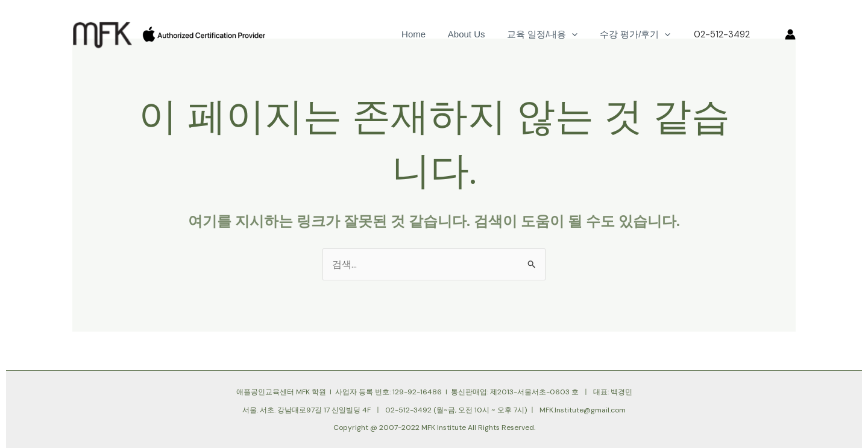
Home (427, 34)
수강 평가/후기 (637, 34)
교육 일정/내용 (548, 34)
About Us (476, 34)
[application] (578, 34)
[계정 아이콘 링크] (790, 34)
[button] (767, 35)
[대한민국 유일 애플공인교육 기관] (102, 33)
